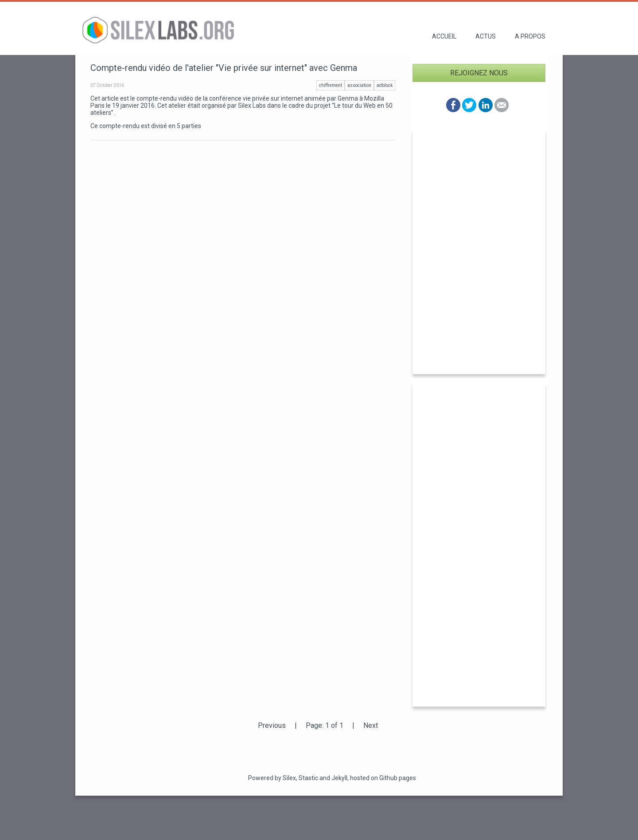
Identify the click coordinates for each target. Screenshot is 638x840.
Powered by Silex (272, 778)
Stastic (308, 778)
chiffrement (331, 85)
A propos (530, 36)
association (359, 85)
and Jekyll (333, 778)
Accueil (444, 36)
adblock (385, 85)
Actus (486, 36)
